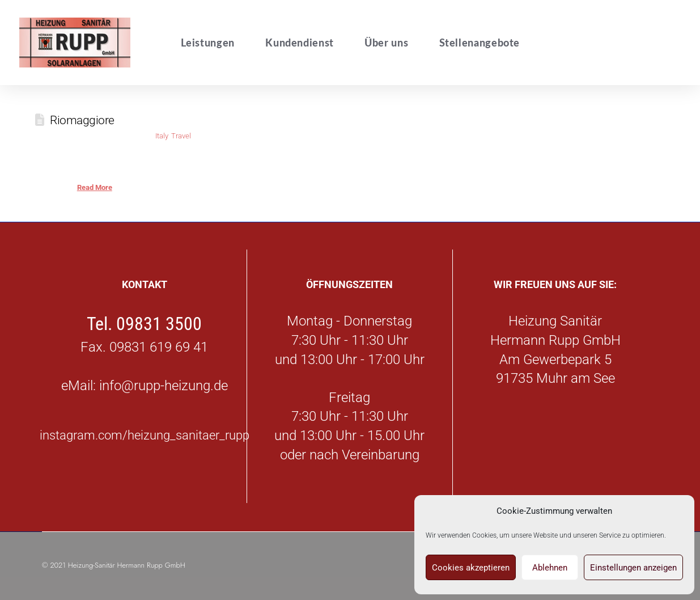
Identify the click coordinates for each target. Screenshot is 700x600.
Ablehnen (550, 568)
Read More (95, 187)
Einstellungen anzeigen (633, 568)
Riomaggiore (82, 120)
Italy (162, 136)
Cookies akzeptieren (471, 568)
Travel (181, 136)
